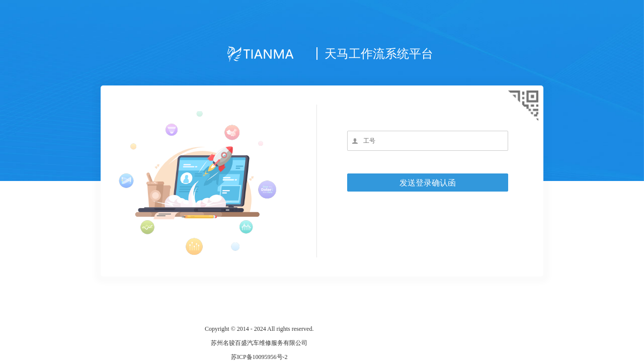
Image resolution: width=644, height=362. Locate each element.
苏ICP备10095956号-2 (259, 357)
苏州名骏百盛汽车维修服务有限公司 (259, 343)
